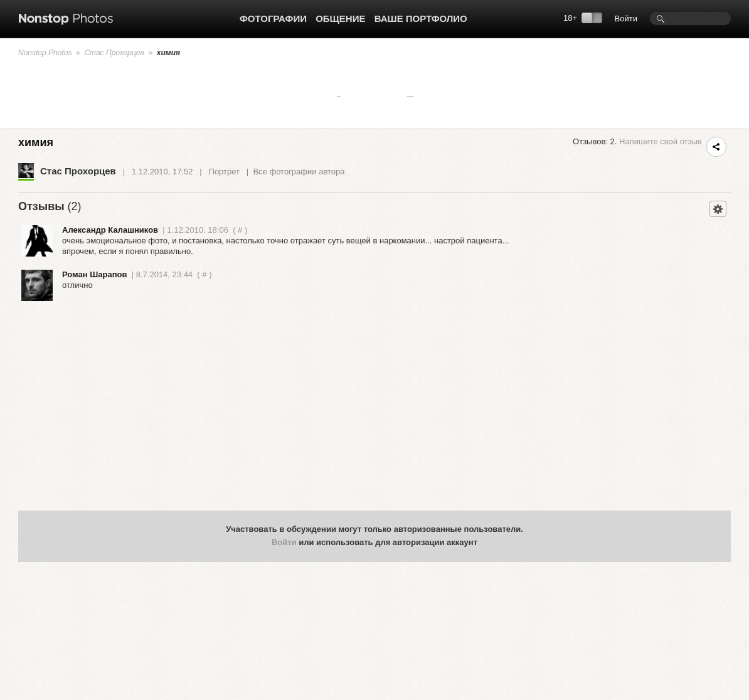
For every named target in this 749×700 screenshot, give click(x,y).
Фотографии (273, 19)
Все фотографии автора (299, 172)
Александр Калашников (110, 230)
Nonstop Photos (45, 53)
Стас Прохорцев (114, 53)
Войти (626, 19)
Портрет (224, 172)
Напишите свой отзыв (661, 141)
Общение (340, 19)
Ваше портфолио (421, 19)
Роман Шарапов (95, 274)
